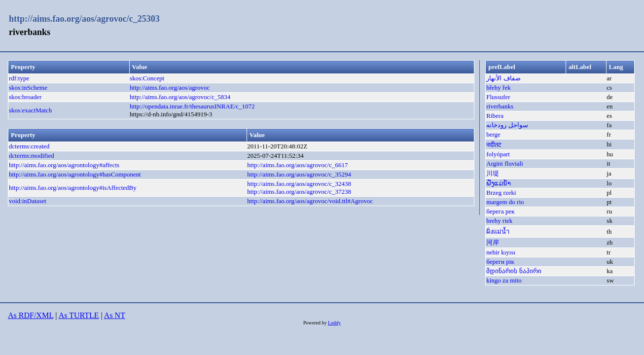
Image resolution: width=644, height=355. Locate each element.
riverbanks (500, 106)
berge (493, 134)
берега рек (500, 211)
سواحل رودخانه (507, 125)
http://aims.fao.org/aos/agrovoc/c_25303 (84, 19)
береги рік (500, 262)
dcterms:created (29, 146)
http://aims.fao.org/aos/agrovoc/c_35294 (299, 174)
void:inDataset (28, 201)
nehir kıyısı (501, 252)
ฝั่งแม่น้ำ (498, 231)
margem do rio (505, 202)
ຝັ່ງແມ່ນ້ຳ (499, 183)
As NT (115, 315)
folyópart (498, 154)
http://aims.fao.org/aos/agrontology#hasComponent (75, 174)
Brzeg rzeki (501, 193)
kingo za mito (504, 280)
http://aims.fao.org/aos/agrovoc (170, 88)
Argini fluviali (505, 163)
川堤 (493, 173)
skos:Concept (147, 78)
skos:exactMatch (30, 110)
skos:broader (25, 97)
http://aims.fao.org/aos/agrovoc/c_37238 (299, 192)
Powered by (316, 323)
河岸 (493, 242)
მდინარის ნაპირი (514, 271)
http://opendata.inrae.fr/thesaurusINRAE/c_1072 (192, 106)
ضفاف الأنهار (503, 78)
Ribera (495, 116)
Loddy (334, 323)
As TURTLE (79, 315)
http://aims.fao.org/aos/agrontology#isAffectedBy (73, 188)
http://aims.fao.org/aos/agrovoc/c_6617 (297, 165)
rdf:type (19, 78)
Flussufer (498, 97)
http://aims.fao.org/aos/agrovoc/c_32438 (299, 184)
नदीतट (494, 145)
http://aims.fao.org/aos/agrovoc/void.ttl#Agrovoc (310, 201)
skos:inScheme (28, 88)
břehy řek (498, 88)
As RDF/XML (31, 315)
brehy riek (499, 221)
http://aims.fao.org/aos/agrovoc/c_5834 (180, 97)
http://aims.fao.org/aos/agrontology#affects (64, 165)
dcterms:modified (32, 156)
